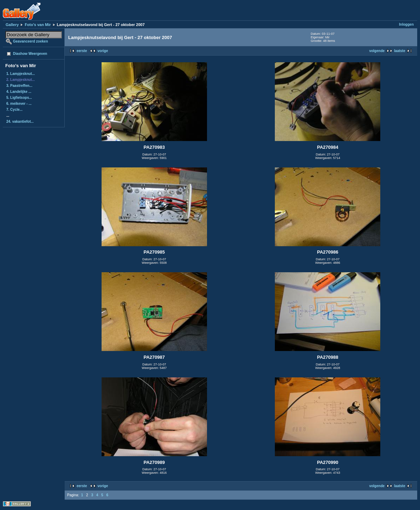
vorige (103, 51)
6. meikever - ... (19, 104)
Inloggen (406, 24)
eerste (82, 51)
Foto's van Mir (38, 25)
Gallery (12, 25)
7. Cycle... (14, 110)
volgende (377, 51)
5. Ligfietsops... (19, 98)
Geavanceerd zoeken (31, 41)
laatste (400, 51)
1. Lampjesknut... (21, 74)
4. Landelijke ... (19, 92)
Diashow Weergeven (30, 54)
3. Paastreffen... (19, 86)
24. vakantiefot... (20, 122)
